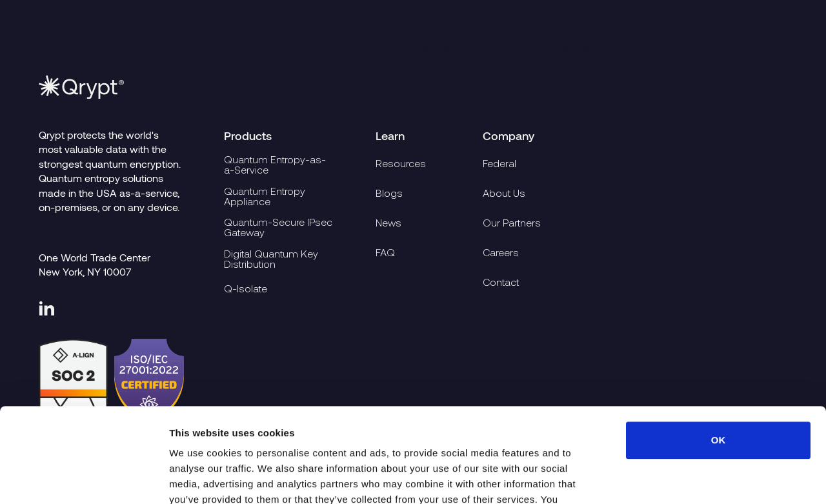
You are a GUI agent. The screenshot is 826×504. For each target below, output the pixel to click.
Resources (401, 163)
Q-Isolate (246, 288)
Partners (506, 48)
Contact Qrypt (742, 48)
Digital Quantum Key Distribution (271, 259)
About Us (504, 193)
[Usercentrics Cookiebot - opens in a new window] (84, 479)
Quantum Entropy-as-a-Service (275, 165)
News (388, 223)
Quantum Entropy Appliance (265, 196)
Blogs (389, 193)
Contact (501, 282)
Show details (677, 479)
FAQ (385, 252)
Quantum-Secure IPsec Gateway (278, 228)
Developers (429, 48)
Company (643, 48)
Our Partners (512, 223)
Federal (573, 48)
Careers (501, 252)
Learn (359, 48)
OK (719, 351)
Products (295, 48)
